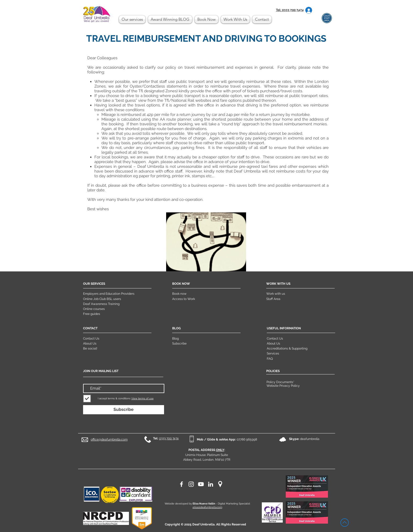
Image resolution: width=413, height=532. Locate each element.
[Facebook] (181, 484)
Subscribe (179, 343)
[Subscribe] (124, 410)
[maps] (220, 484)
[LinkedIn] (211, 484)
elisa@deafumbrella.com (207, 507)
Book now (179, 294)
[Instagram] (191, 484)
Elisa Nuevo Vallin (204, 504)
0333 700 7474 (169, 438)
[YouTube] (201, 484)
